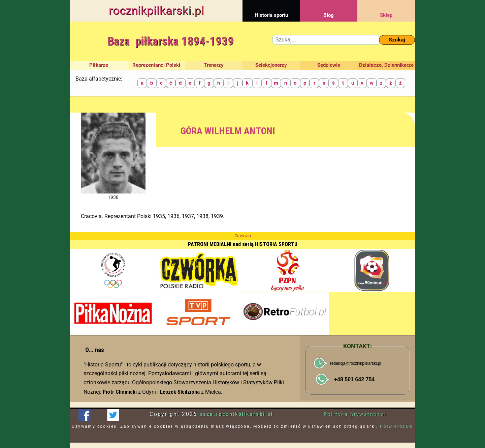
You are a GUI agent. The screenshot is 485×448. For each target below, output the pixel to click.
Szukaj (397, 40)
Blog (329, 9)
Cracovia (243, 236)
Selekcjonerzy (271, 65)
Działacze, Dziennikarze (386, 65)
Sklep (386, 9)
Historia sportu (271, 9)
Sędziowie (329, 65)
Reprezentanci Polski (156, 65)
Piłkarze (99, 65)
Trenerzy (214, 65)
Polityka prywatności (355, 414)
